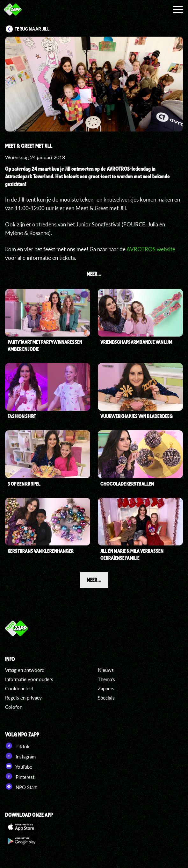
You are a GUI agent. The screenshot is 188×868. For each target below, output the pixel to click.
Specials (106, 698)
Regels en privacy (23, 698)
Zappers (106, 688)
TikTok (17, 746)
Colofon (14, 707)
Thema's (106, 679)
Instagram (20, 756)
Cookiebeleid (19, 688)
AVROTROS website (151, 249)
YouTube (19, 766)
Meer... (94, 580)
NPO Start (21, 786)
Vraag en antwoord (25, 670)
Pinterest (20, 776)
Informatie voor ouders (29, 679)
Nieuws (106, 670)
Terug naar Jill (32, 29)
